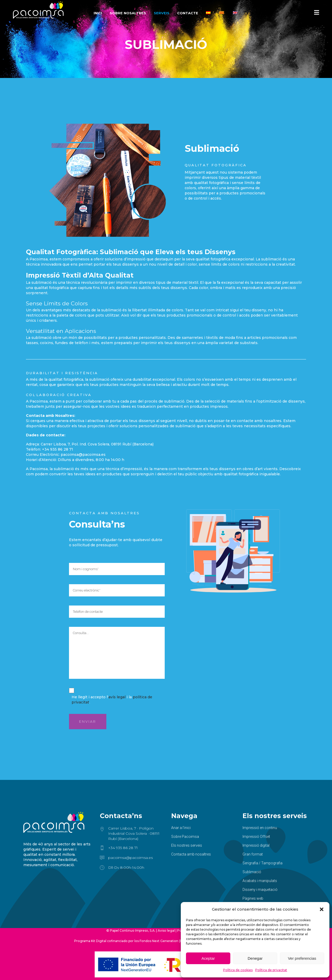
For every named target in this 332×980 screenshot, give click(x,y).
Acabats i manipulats (260, 881)
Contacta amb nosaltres (191, 854)
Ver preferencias (302, 958)
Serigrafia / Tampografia (262, 863)
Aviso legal (166, 930)
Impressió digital (256, 845)
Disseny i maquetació (260, 890)
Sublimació (252, 872)
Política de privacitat (271, 970)
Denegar (255, 958)
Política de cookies (238, 970)
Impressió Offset (256, 837)
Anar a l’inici (181, 828)
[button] (322, 909)
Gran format (253, 854)
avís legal (117, 697)
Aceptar (208, 958)
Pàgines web (253, 898)
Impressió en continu (260, 828)
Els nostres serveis (187, 845)
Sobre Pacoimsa (185, 837)
